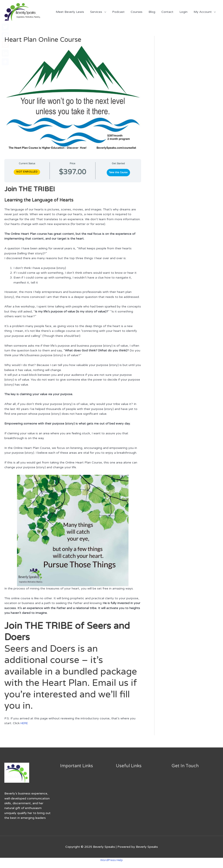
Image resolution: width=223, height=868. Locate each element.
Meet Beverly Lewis (70, 12)
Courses (137, 12)
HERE (25, 723)
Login (183, 12)
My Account (203, 12)
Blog (152, 12)
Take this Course (118, 172)
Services (96, 12)
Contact (167, 12)
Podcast (118, 12)
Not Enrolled (27, 172)
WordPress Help (111, 860)
